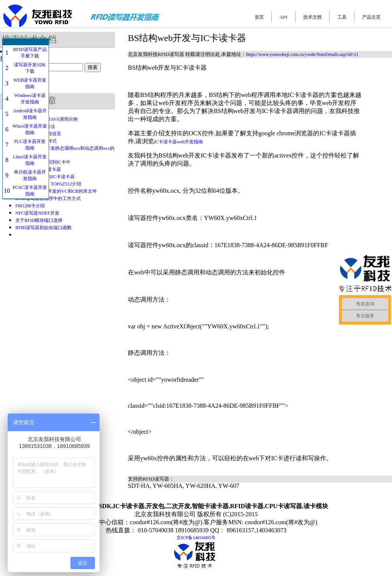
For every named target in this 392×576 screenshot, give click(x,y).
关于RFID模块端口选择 (39, 220)
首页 (259, 17)
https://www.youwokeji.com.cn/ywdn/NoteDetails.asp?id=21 (302, 54)
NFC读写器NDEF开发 (37, 213)
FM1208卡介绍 (30, 206)
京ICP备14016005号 (196, 538)
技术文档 (312, 17)
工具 (342, 17)
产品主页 (371, 17)
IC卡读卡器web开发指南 (178, 142)
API (283, 17)
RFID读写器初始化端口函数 (43, 228)
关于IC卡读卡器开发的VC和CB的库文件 (56, 191)
